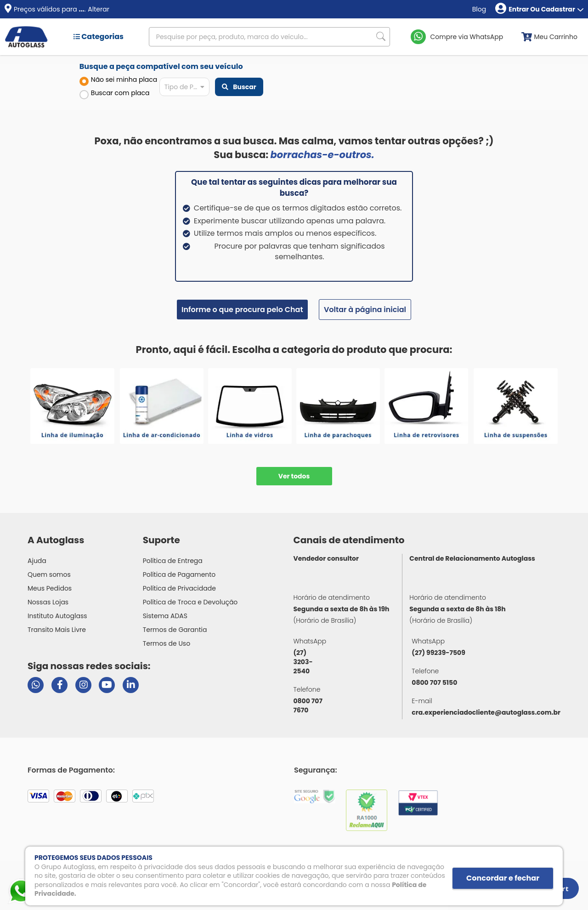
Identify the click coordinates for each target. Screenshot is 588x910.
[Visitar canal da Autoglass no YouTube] (107, 685)
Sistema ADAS (165, 616)
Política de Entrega (173, 561)
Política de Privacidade (179, 588)
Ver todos (294, 476)
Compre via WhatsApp (467, 37)
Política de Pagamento (179, 574)
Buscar (239, 87)
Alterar (99, 9)
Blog (479, 9)
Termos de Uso (167, 643)
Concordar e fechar (503, 878)
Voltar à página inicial (365, 310)
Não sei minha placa (119, 80)
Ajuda (37, 561)
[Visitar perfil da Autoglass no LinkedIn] (131, 685)
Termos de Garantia (175, 630)
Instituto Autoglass (57, 616)
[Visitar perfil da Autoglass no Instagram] (83, 685)
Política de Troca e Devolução (190, 602)
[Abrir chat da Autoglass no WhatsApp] (36, 685)
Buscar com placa (115, 94)
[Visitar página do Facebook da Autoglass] (59, 685)
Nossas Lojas (48, 602)
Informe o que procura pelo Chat (242, 310)
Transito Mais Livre (57, 630)
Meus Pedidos (50, 588)
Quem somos (49, 574)
